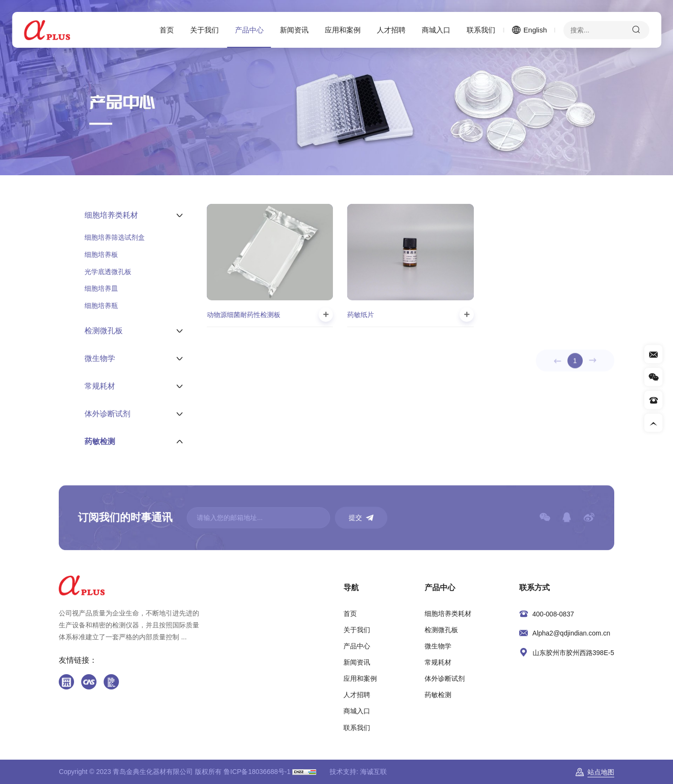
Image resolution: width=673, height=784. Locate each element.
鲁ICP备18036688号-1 (257, 772)
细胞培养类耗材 (448, 614)
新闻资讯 (294, 30)
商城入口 (436, 30)
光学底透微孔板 (108, 272)
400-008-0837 (553, 614)
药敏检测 (438, 695)
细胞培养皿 (101, 288)
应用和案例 (343, 30)
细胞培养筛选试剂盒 (115, 237)
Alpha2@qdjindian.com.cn (572, 633)
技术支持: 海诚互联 (358, 772)
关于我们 (204, 30)
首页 (167, 30)
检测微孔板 (441, 630)
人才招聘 (391, 30)
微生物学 (438, 646)
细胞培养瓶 (101, 306)
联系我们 (481, 30)
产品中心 (249, 30)
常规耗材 (438, 662)
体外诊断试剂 (445, 678)
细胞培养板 (101, 254)
